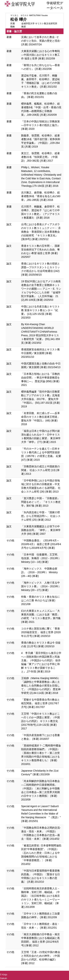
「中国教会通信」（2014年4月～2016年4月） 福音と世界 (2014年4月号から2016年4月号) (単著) (41, 544)
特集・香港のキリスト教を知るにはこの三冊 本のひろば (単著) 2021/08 (40, 600)
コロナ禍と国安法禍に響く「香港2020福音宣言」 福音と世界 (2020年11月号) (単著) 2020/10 (41, 632)
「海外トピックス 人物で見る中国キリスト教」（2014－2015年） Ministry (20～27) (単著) (41, 586)
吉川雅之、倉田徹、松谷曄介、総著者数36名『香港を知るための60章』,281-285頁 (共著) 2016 (41, 196)
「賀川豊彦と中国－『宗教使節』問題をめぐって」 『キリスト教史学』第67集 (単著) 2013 (41, 502)
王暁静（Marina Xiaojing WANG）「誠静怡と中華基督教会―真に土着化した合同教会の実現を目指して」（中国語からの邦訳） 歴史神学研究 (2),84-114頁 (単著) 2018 (41, 686)
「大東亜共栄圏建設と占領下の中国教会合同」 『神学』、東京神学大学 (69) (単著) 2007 (41, 530)
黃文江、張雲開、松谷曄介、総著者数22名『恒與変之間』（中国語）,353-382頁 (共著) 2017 (40, 157)
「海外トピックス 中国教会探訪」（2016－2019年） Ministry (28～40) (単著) (39, 572)
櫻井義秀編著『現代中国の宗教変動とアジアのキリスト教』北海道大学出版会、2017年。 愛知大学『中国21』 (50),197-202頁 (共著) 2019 (41, 399)
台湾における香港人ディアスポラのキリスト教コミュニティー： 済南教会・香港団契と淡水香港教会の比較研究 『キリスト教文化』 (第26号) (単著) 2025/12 (41, 232)
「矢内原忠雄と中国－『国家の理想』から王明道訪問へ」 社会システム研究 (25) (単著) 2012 (41, 516)
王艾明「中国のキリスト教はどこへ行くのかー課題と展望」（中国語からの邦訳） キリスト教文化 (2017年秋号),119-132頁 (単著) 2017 (40, 721)
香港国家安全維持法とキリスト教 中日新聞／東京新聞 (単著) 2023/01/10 (40, 353)
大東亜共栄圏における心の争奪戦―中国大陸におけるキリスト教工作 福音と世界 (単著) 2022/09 (40, 55)
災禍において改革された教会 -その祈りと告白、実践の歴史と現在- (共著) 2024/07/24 (41, 41)
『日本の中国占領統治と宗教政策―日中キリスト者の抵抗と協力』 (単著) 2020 (40, 125)
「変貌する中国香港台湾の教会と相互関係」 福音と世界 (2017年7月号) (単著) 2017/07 (40, 703)
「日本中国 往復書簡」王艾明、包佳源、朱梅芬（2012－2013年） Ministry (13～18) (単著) (41, 558)
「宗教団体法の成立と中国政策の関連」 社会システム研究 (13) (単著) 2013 (40, 470)
